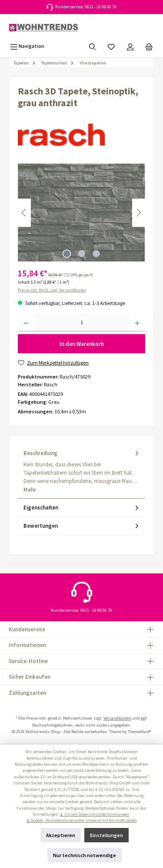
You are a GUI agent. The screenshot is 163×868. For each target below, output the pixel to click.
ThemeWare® (139, 732)
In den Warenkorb (82, 344)
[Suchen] (93, 46)
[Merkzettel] (111, 46)
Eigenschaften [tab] (82, 508)
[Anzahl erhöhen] (137, 323)
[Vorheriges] (24, 213)
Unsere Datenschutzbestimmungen (95, 814)
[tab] (81, 471)
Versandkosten (117, 718)
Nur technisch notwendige (85, 855)
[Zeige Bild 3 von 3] (96, 254)
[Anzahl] (81, 323)
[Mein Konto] (130, 46)
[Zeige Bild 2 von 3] (81, 254)
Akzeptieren (61, 835)
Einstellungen (106, 835)
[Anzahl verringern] (26, 323)
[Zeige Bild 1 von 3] (67, 254)
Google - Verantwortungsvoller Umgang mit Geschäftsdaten (82, 821)
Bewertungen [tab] (82, 526)
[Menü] (27, 46)
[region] (81, 213)
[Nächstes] (139, 213)
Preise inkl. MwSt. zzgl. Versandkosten (52, 290)
